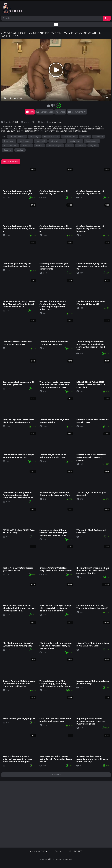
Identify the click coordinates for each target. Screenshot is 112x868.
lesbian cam (92, 141)
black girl (41, 141)
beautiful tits (70, 137)
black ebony (25, 141)
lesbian (8, 150)
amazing (34, 137)
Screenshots (47, 112)
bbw (70, 145)
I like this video (49, 105)
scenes (39, 145)
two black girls (55, 145)
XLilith (52, 859)
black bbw (9, 141)
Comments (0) (79, 112)
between (99, 137)
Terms (58, 851)
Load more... (56, 775)
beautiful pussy (51, 137)
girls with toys (57, 141)
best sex (85, 137)
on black (26, 145)
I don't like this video (53, 105)
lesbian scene (10, 145)
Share (62, 112)
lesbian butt (75, 141)
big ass (81, 145)
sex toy (20, 150)
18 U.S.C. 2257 (76, 851)
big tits (93, 145)
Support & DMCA (38, 851)
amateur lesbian (17, 137)
